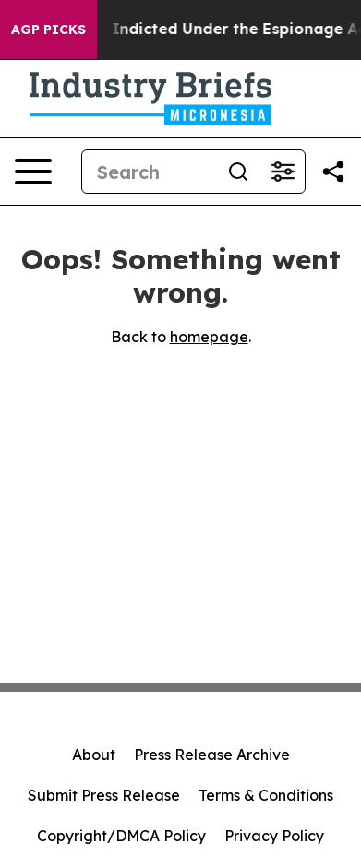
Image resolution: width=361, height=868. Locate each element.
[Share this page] (333, 172)
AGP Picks (48, 30)
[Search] (149, 172)
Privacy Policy (274, 836)
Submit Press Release (104, 795)
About (94, 755)
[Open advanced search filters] (283, 172)
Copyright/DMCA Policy (121, 836)
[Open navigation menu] (33, 172)
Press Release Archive (212, 755)
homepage (209, 337)
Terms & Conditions (266, 795)
